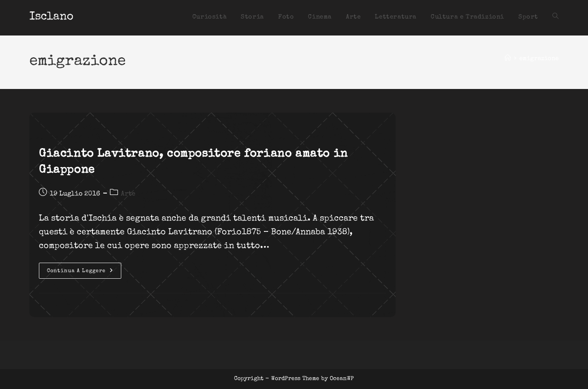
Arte (128, 194)
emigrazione (539, 59)
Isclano (51, 17)
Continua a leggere (84, 273)
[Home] (508, 59)
